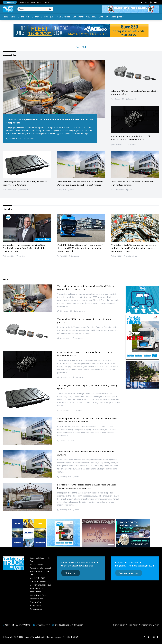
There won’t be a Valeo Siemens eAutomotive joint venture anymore (133, 183)
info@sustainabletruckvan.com (68, 625)
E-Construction (36, 609)
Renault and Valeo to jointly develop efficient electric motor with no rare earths (133, 138)
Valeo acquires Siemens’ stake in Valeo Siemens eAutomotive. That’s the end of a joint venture (80, 183)
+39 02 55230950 (41, 625)
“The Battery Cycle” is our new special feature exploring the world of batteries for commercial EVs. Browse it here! (134, 248)
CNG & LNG (91, 17)
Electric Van (37, 17)
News (13, 17)
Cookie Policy (132, 625)
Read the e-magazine (129, 573)
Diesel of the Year (37, 578)
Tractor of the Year (38, 581)
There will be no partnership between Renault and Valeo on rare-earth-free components (49, 121)
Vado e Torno (35, 592)
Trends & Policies (63, 17)
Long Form (103, 17)
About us (40, 2)
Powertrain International (40, 568)
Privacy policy (119, 625)
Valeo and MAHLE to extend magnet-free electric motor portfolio (135, 92)
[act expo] (81, 31)
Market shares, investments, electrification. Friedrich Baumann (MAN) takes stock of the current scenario (24, 248)
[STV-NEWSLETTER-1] (142, 300)
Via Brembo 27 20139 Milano (16, 625)
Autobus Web (35, 606)
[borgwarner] (133, 533)
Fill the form (71, 573)
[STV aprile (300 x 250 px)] (64, 533)
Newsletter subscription (28, 2)
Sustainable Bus (37, 564)
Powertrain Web (37, 599)
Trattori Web (35, 602)
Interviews (22, 256)
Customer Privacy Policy (149, 625)
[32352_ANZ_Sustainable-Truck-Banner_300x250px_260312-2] (29, 533)
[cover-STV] (142, 337)
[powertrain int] (98, 533)
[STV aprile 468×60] (130, 9)
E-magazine (10, 2)
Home (5, 17)
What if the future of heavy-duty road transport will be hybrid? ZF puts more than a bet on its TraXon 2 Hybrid (80, 248)
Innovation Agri (36, 588)
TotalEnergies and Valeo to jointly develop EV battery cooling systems (25, 183)
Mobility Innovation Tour (40, 585)
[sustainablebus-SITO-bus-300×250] (142, 375)
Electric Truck (24, 17)
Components (78, 17)
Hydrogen (49, 17)
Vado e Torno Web (38, 595)
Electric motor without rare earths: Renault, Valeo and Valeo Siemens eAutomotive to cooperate (87, 486)
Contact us (49, 2)
